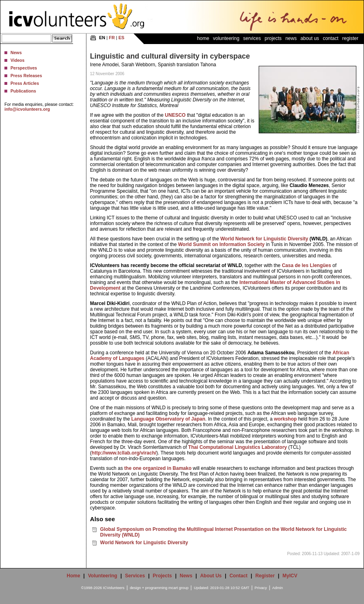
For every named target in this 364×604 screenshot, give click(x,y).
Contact (331, 38)
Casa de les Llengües (306, 265)
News (16, 53)
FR (112, 38)
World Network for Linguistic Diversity (264, 239)
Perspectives (24, 68)
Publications (23, 91)
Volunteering (226, 38)
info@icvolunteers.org (27, 109)
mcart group (178, 588)
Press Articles (25, 83)
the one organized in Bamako (158, 468)
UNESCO (175, 115)
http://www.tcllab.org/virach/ (124, 453)
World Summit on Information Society (221, 244)
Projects (273, 38)
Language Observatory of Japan (168, 419)
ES (121, 38)
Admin (278, 588)
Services (252, 38)
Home (203, 38)
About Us (310, 38)
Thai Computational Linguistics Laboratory (237, 447)
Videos (18, 60)
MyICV (290, 576)
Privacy (261, 588)
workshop (286, 419)
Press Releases (26, 76)
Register (350, 38)
